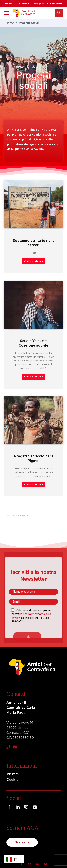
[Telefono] (8, 747)
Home (10, 23)
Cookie (12, 779)
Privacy (13, 774)
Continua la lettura (33, 261)
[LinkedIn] (18, 807)
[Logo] (24, 13)
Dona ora (22, 842)
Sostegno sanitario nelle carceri (34, 243)
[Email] (15, 747)
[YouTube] (35, 807)
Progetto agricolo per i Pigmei (33, 458)
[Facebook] (9, 807)
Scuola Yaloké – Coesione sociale (33, 343)
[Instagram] (26, 807)
